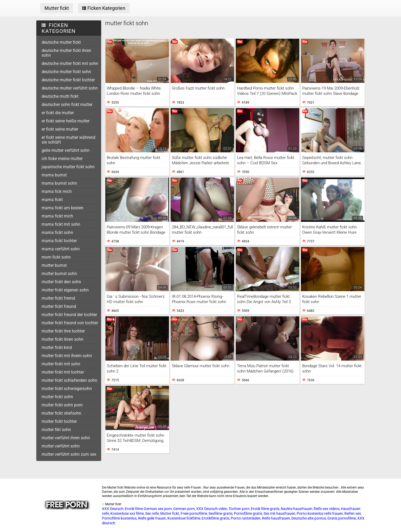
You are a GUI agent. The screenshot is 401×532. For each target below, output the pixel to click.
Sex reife (152, 513)
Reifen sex (353, 513)
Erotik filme (134, 509)
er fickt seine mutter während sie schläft (68, 140)
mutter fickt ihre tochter (63, 331)
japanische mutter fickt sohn (68, 167)
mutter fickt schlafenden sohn (69, 380)
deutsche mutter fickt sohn (66, 72)
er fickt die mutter (58, 113)
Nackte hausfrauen (297, 509)
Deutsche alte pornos (309, 518)
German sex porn (158, 509)
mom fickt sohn (56, 257)
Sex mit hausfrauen (279, 513)
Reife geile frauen (152, 518)
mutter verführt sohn (61, 446)
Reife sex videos (327, 509)
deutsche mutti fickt (60, 96)
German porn (184, 509)
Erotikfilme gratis (215, 518)
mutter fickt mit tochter (63, 372)
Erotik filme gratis (265, 509)
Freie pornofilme (194, 513)
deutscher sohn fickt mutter (67, 105)
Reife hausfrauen (276, 518)
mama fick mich (57, 191)
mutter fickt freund (59, 306)
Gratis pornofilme (342, 518)
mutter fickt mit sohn (61, 364)
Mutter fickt (170, 513)
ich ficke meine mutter (62, 159)
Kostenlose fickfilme (184, 518)
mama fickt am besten (63, 208)
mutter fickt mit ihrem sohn (67, 356)
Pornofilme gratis (248, 513)
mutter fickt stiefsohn (61, 413)
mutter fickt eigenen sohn (65, 290)
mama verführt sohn (61, 249)
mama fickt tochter (59, 241)
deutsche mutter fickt (61, 42)
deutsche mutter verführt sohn (70, 88)
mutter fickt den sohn (61, 282)
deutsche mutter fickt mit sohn (70, 63)
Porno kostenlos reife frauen (320, 513)
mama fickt (52, 200)
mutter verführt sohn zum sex (69, 454)
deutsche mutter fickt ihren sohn (66, 53)
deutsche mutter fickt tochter (68, 80)
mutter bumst (54, 265)
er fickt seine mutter (60, 129)
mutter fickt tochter (59, 421)
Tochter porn (239, 509)
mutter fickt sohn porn (62, 405)
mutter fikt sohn (56, 430)
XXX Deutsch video (212, 509)
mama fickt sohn (57, 232)
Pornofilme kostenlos (119, 518)
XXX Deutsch (113, 509)
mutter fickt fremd (58, 298)
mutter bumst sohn (59, 274)
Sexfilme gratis (220, 513)
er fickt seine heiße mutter (66, 121)
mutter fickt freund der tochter (69, 315)
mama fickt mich (57, 216)
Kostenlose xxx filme (127, 513)
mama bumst (54, 175)
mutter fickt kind (57, 347)
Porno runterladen (246, 518)
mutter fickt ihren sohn (63, 339)
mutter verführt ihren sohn (66, 438)
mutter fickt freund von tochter (70, 323)
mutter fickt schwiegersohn (67, 389)
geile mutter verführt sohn (66, 150)
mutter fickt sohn (57, 397)
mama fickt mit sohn (61, 224)
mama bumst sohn (59, 183)
